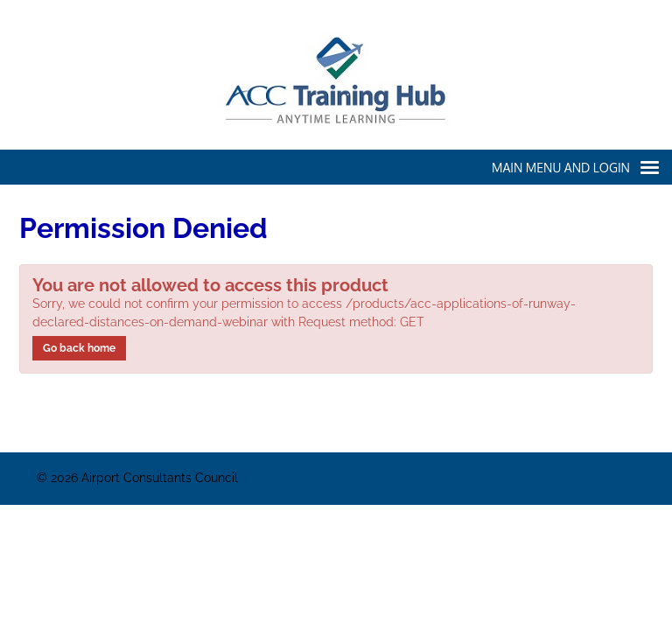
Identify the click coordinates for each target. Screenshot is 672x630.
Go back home (79, 348)
